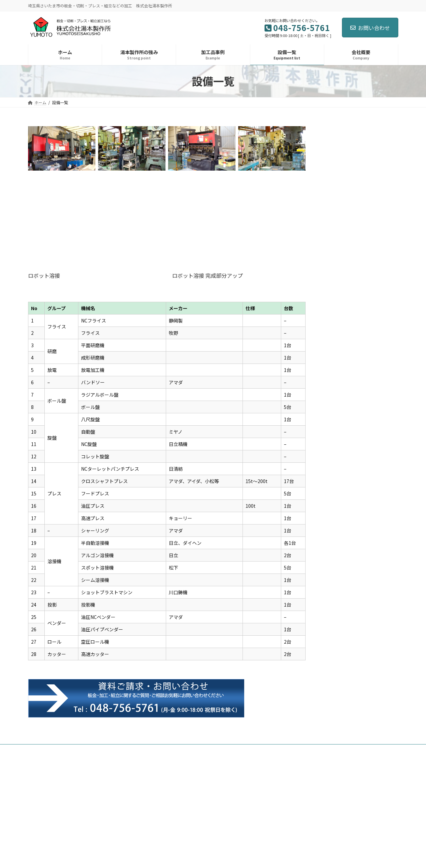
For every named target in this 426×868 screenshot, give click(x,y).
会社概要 (176, 750)
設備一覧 (146, 750)
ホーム (40, 750)
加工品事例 (115, 750)
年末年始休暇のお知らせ (360, 315)
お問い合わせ (370, 28)
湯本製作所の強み (76, 750)
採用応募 (205, 750)
